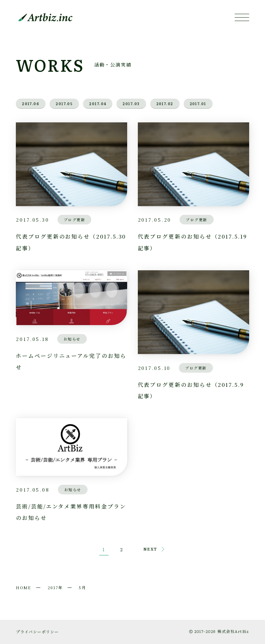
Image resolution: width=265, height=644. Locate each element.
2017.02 (165, 103)
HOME (23, 587)
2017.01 (198, 103)
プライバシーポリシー (37, 632)
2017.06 (31, 103)
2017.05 (64, 103)
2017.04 (98, 103)
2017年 (55, 587)
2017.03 (131, 103)
